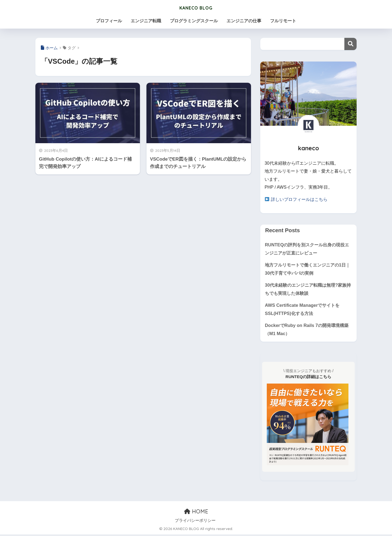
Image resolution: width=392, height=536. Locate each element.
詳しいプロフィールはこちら (299, 199)
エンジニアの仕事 (244, 21)
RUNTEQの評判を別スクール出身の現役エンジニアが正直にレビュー (307, 249)
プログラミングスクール (194, 21)
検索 (350, 44)
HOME (196, 513)
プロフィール (109, 21)
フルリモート (283, 21)
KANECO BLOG (196, 7)
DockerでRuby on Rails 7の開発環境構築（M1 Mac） (308, 331)
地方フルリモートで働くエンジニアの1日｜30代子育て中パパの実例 (308, 269)
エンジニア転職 (146, 21)
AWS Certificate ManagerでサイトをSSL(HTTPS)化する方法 (303, 310)
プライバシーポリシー (195, 522)
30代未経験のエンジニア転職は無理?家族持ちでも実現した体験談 (308, 290)
